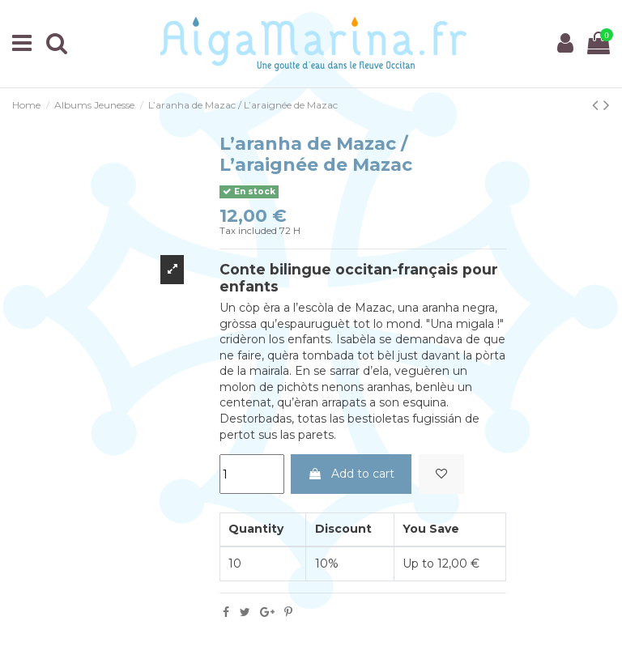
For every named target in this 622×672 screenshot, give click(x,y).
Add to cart (351, 474)
